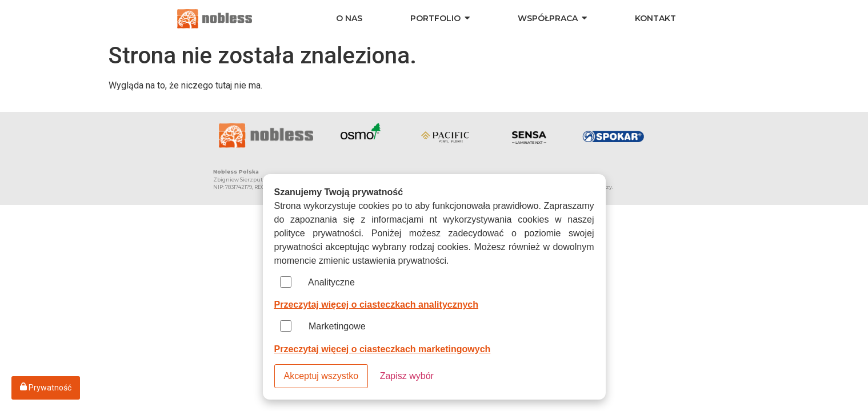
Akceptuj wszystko (321, 376)
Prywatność (46, 387)
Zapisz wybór (407, 376)
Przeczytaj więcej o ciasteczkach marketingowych (383, 349)
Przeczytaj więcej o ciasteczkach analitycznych (377, 305)
